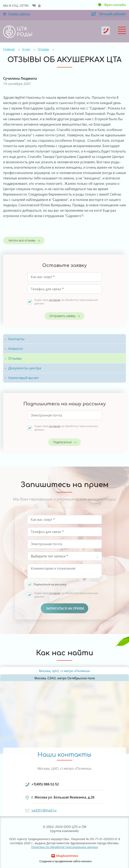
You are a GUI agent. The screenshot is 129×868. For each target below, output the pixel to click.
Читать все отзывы (22, 240)
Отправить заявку (62, 316)
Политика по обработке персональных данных (64, 847)
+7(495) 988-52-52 (106, 31)
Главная (9, 49)
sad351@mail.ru (44, 810)
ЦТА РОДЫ (25, 32)
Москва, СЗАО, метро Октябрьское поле (65, 678)
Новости (16, 349)
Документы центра (25, 368)
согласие (55, 300)
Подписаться (62, 442)
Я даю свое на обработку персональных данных (66, 301)
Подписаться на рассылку (50, 584)
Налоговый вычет (24, 378)
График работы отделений (17, 14)
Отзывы (43, 49)
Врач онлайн (115, 5)
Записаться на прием (65, 608)
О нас (26, 49)
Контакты (16, 339)
